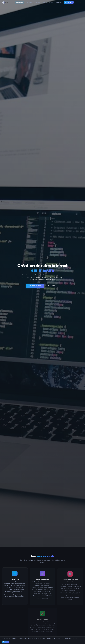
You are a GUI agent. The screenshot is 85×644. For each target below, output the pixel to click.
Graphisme (38, 2)
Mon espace (59, 2)
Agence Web (19, 2)
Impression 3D (29, 2)
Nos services (52, 286)
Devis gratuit (69, 2)
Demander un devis (35, 286)
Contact (51, 2)
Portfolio (45, 2)
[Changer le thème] (82, 2)
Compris (5, 642)
